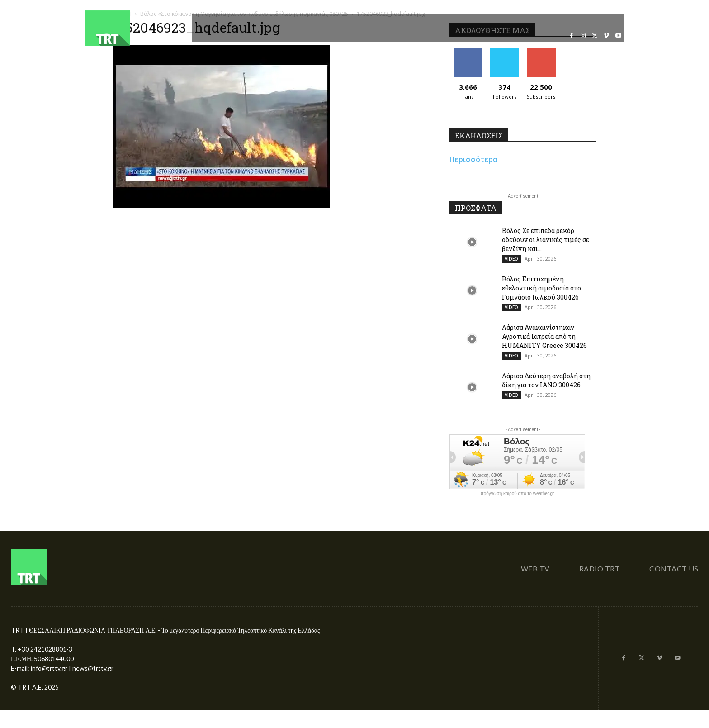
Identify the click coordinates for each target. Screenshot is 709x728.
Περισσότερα (474, 159)
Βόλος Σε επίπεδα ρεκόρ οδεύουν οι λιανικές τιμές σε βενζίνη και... (546, 240)
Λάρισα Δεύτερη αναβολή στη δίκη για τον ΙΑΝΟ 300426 (546, 380)
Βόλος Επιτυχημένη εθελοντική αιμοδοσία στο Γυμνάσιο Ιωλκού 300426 (541, 288)
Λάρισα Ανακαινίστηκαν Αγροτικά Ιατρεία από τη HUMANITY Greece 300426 (544, 336)
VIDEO (511, 259)
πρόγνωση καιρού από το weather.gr (518, 494)
